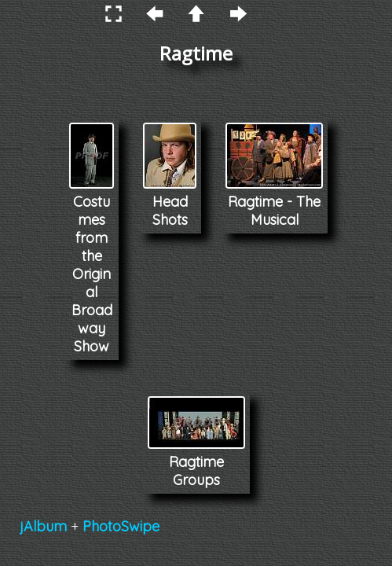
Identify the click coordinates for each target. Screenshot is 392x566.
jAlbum (43, 526)
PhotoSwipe (121, 526)
